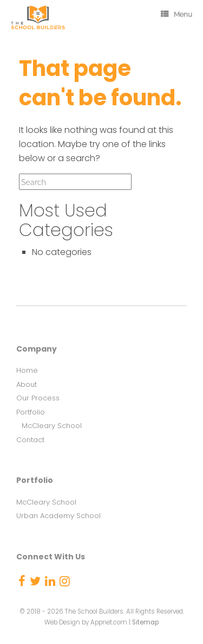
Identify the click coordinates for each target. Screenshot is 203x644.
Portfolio (31, 412)
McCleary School (52, 426)
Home (27, 370)
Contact (30, 440)
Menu (176, 14)
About (27, 384)
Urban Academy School (58, 516)
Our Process (38, 398)
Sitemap (145, 622)
